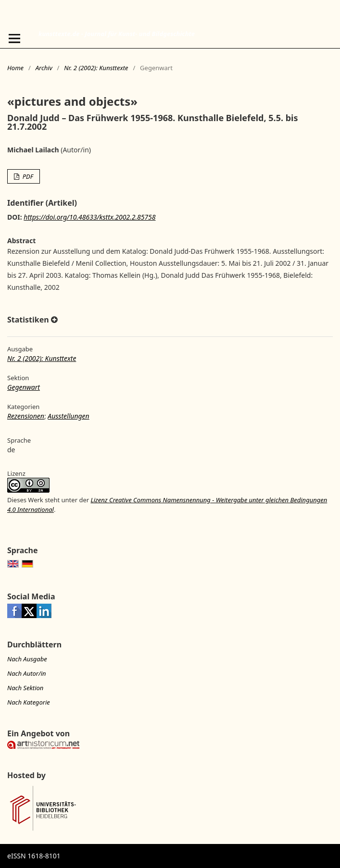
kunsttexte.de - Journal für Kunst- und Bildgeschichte (117, 34)
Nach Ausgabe (27, 659)
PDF (27, 176)
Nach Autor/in (27, 673)
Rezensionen (26, 416)
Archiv (44, 68)
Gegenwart (24, 387)
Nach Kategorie (29, 702)
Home (15, 68)
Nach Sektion (25, 688)
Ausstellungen (68, 416)
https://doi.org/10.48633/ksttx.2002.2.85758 (89, 217)
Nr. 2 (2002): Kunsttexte (96, 68)
